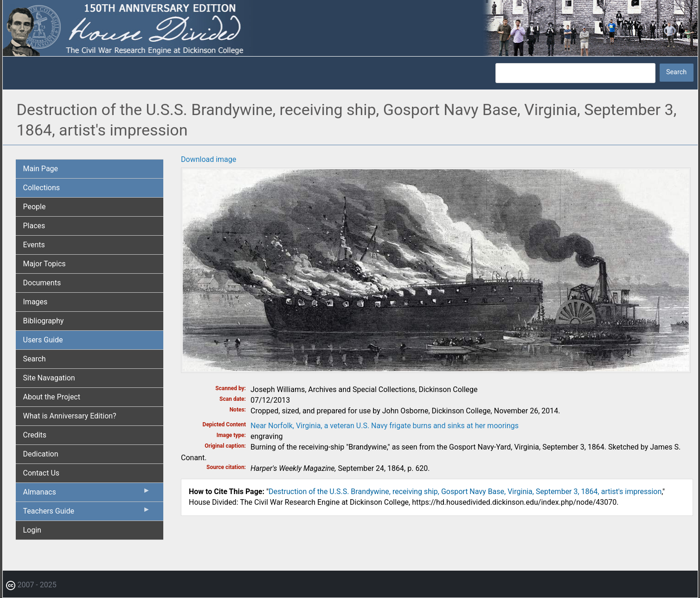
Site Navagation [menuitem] (49, 378)
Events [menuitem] (34, 245)
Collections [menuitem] (42, 188)
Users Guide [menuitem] (43, 340)
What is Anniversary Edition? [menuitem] (70, 416)
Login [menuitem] (32, 530)
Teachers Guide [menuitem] (87, 513)
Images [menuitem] (35, 302)
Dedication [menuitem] (41, 454)
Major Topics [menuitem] (45, 264)
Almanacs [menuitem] (87, 494)
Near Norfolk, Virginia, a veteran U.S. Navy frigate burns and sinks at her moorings (385, 426)
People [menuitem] (35, 207)
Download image (209, 159)
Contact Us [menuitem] (42, 473)
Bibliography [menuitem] (44, 321)
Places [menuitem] (34, 226)
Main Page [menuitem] (41, 169)
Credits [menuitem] (35, 435)
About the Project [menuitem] (52, 397)
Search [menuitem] (35, 359)
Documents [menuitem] (42, 283)
